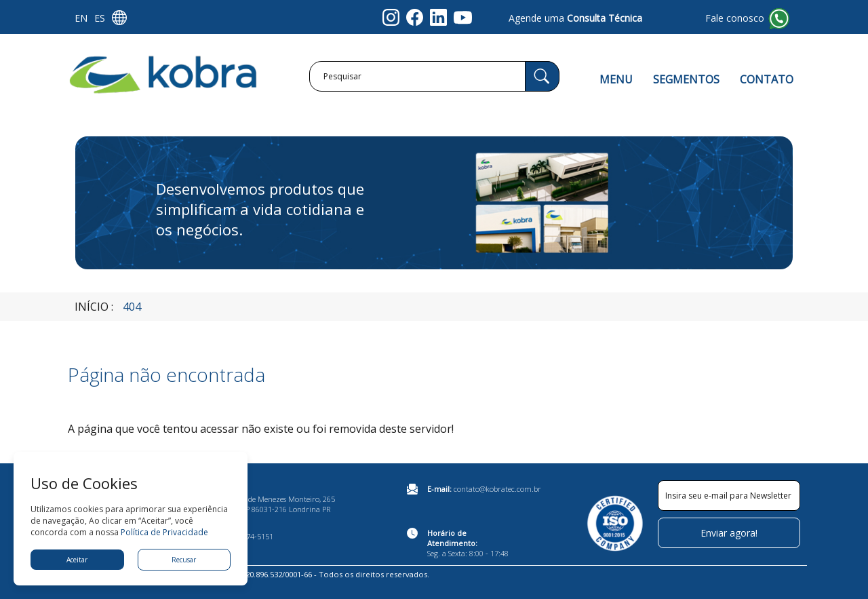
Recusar (184, 560)
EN (81, 18)
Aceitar (77, 560)
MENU (616, 79)
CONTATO (767, 79)
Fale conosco (735, 18)
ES (100, 18)
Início (92, 307)
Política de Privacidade (164, 532)
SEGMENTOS (686, 79)
